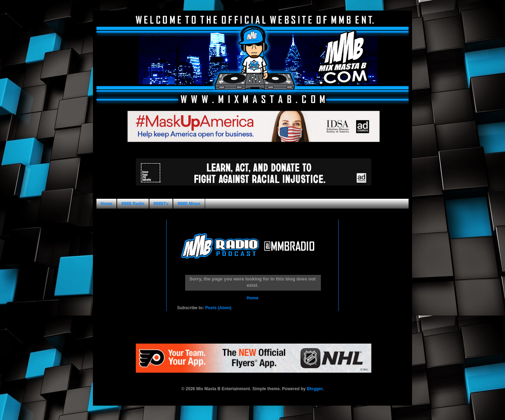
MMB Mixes (189, 204)
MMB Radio (133, 204)
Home (106, 204)
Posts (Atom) (218, 308)
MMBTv (161, 204)
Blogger (315, 389)
